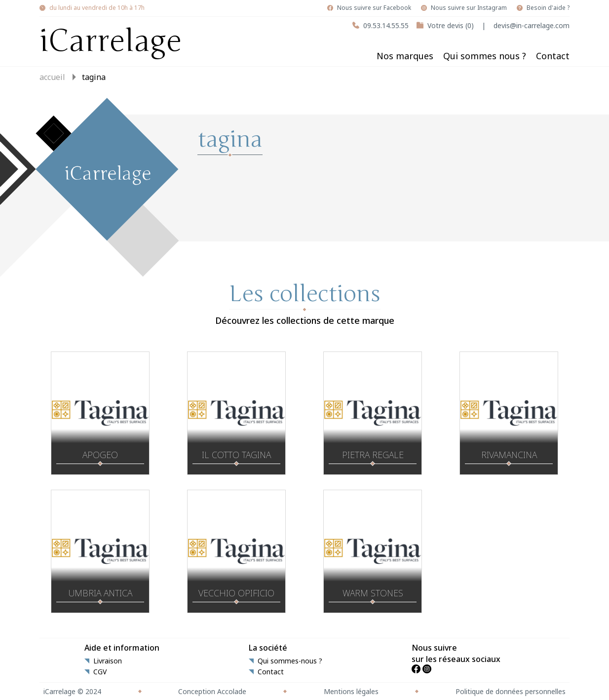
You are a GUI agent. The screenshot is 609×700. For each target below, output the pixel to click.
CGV (100, 672)
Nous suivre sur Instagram (469, 8)
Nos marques (405, 56)
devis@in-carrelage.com (532, 25)
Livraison (108, 661)
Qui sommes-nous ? (290, 661)
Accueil (52, 77)
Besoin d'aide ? (548, 8)
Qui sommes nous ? (485, 56)
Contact (553, 56)
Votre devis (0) (451, 25)
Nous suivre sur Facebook (374, 8)
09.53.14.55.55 (386, 25)
